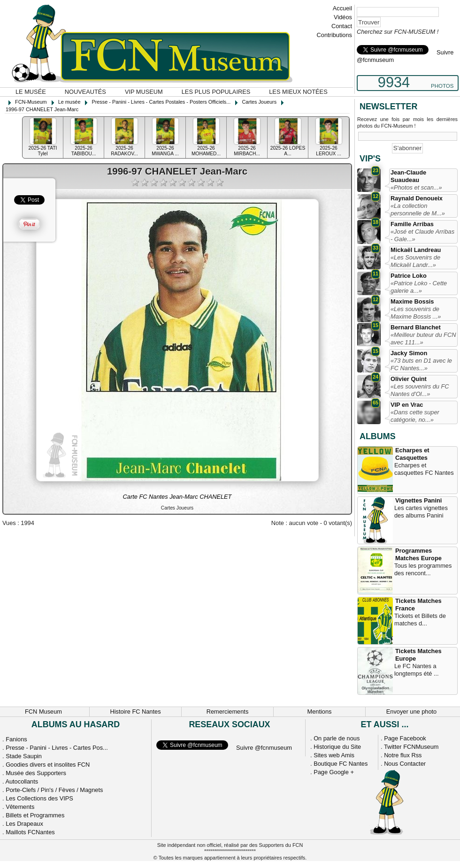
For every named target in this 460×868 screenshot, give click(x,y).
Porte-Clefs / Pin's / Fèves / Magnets (54, 790)
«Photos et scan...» (416, 187)
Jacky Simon (409, 353)
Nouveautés (85, 92)
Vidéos (343, 17)
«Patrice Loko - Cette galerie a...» (419, 287)
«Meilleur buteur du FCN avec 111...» (423, 339)
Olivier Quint (409, 379)
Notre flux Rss (403, 755)
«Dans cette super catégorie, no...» (415, 416)
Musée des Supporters (36, 773)
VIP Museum (144, 92)
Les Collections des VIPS (39, 798)
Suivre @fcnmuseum (264, 748)
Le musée (31, 92)
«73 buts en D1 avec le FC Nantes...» (421, 364)
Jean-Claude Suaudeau (408, 176)
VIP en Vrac (407, 405)
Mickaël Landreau (416, 250)
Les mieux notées (298, 92)
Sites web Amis (334, 755)
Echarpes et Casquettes (412, 454)
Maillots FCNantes (30, 832)
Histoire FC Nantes (135, 712)
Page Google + (334, 772)
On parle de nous (337, 738)
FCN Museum (43, 712)
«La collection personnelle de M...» (418, 209)
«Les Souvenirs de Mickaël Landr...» (415, 261)
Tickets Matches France (418, 605)
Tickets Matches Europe (418, 655)
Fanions (16, 739)
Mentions (320, 712)
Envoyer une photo (411, 712)
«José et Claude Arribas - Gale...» (422, 235)
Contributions (334, 35)
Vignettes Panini (418, 500)
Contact (342, 26)
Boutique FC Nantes (341, 764)
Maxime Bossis (412, 301)
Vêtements (20, 807)
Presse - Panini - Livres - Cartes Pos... (57, 748)
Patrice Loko (409, 276)
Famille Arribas (412, 224)
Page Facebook (405, 738)
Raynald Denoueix (417, 198)
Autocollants (22, 781)
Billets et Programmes (35, 815)
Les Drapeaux (24, 824)
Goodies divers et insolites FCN (48, 765)
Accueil (342, 8)
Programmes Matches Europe (418, 554)
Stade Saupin (24, 756)
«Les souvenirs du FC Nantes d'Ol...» (420, 390)
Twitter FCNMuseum (411, 747)
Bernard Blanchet (416, 327)
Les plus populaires (216, 92)
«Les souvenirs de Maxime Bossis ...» (416, 313)
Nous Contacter (405, 764)
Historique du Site (337, 747)
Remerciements (228, 712)
